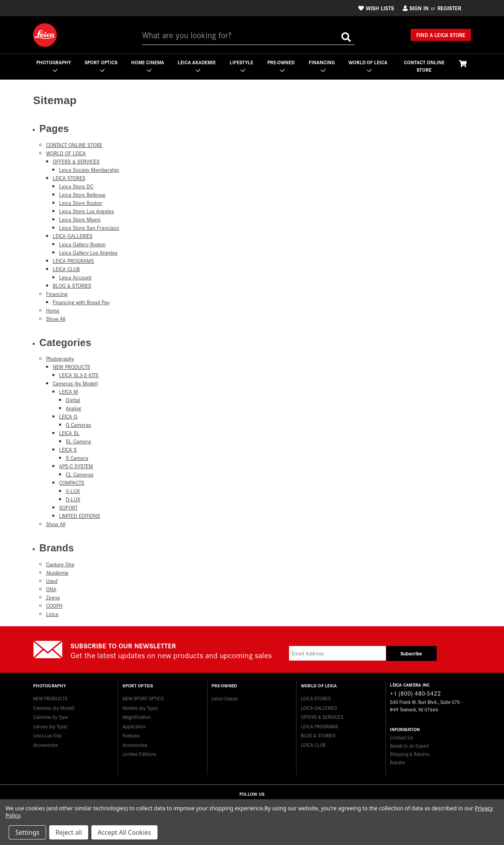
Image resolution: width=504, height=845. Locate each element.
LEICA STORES (69, 178)
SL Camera (78, 442)
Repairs (397, 762)
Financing (322, 66)
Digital (73, 400)
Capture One (60, 564)
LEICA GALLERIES (73, 236)
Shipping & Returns (410, 754)
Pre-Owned (281, 66)
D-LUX (73, 500)
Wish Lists (376, 8)
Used (52, 581)
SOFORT (68, 508)
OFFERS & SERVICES (76, 161)
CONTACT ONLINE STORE (424, 66)
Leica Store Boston (81, 203)
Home (53, 310)
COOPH (54, 606)
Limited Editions (139, 753)
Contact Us (401, 737)
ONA (51, 589)
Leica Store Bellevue (82, 194)
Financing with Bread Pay (81, 302)
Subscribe (411, 653)
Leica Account (75, 277)
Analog (73, 409)
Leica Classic (225, 697)
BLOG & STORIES (72, 286)
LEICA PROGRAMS (73, 261)
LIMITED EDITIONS (80, 516)
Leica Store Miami (80, 219)
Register (449, 8)
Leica (52, 614)
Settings (27, 832)
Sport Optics (101, 66)
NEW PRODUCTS (71, 367)
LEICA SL (69, 433)
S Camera (77, 458)
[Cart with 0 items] (463, 63)
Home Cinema (147, 66)
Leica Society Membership (89, 170)
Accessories (45, 744)
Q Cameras (78, 425)
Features (131, 734)
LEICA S (68, 450)
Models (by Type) (140, 706)
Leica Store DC (76, 186)
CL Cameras (80, 475)
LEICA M (69, 392)
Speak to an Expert (409, 745)
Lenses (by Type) (50, 725)
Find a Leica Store (441, 35)
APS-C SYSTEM (76, 466)
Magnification (137, 716)
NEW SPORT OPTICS (143, 697)
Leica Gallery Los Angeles (88, 252)
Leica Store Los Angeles (86, 211)
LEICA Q (68, 417)
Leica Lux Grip (47, 734)
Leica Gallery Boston (82, 244)
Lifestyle (241, 66)
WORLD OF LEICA (368, 66)
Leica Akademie (196, 66)
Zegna (53, 597)
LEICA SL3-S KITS (79, 375)
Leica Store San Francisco (89, 228)
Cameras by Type (51, 716)
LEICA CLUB (66, 269)
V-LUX (73, 491)
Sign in (416, 8)
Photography (53, 66)
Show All (56, 319)
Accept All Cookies (124, 832)
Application (134, 725)
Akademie (57, 572)
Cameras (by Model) (75, 384)
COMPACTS (72, 483)
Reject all (69, 832)
